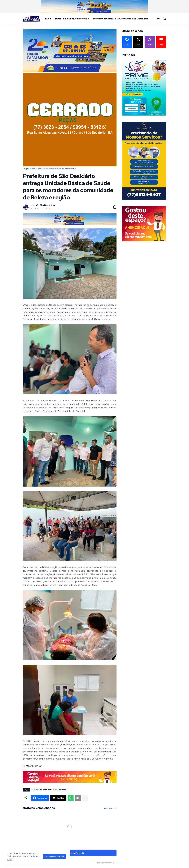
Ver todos (109, 808)
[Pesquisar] (163, 19)
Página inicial (29, 169)
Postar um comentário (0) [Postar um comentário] (70, 853)
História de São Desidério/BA (72, 19)
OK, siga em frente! (54, 856)
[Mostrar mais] (85, 798)
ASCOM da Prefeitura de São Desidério (57, 169)
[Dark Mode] (157, 19)
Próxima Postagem (105, 863)
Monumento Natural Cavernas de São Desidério (121, 19)
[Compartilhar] (114, 207)
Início (48, 19)
